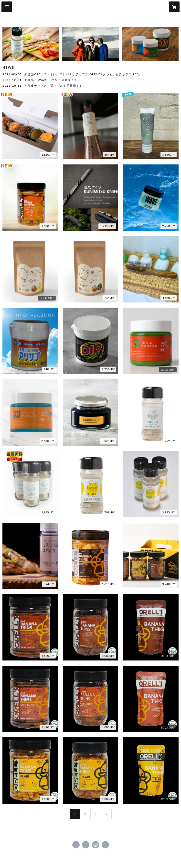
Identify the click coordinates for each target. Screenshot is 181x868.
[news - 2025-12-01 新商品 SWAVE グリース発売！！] (90, 80)
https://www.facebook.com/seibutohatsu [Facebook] (76, 845)
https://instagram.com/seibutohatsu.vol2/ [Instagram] (96, 845)
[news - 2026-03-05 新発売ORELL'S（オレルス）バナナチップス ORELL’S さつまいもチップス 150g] (90, 74)
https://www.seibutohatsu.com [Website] (105, 845)
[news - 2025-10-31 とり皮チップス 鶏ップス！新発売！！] (90, 86)
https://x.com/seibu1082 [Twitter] (86, 845)
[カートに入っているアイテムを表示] (174, 7)
